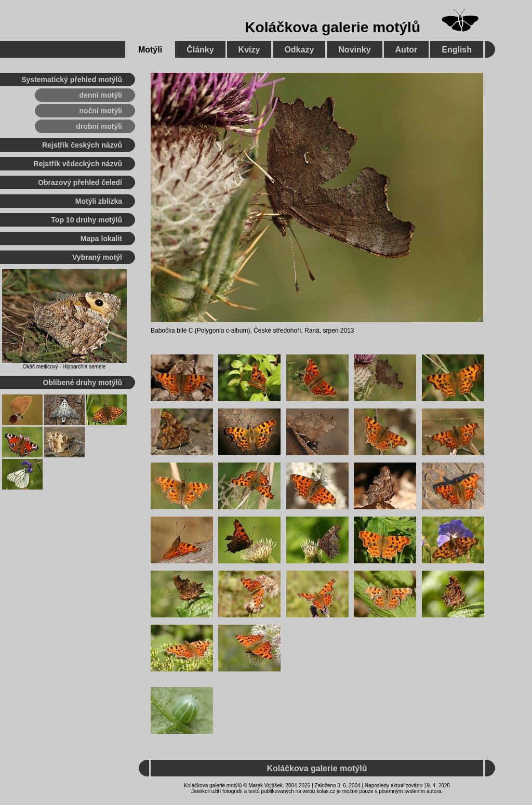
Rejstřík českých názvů (82, 145)
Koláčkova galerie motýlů (332, 27)
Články (200, 50)
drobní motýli (99, 126)
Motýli (150, 50)
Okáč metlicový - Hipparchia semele (64, 367)
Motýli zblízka (99, 201)
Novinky (354, 50)
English (457, 50)
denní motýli (101, 95)
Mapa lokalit (101, 239)
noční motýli (101, 111)
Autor (407, 50)
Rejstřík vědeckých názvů (78, 164)
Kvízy (249, 50)
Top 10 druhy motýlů (87, 220)
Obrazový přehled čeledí (80, 182)
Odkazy (299, 50)
